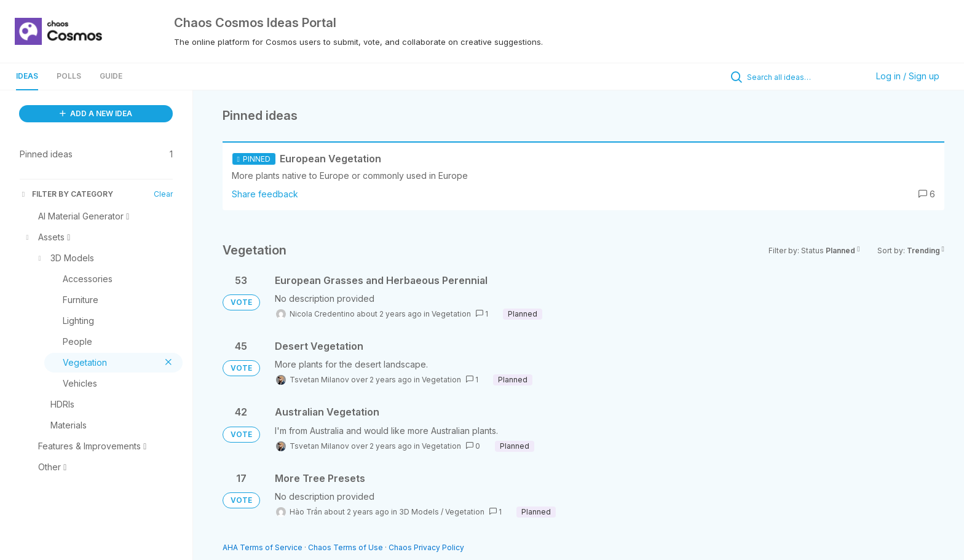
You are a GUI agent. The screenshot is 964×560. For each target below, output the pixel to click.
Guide (111, 76)
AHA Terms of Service (263, 547)
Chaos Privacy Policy (426, 547)
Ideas (27, 76)
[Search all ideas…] (804, 77)
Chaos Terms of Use (346, 547)
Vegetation (451, 314)
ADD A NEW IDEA (96, 113)
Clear (163, 194)
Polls (69, 76)
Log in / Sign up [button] (908, 76)
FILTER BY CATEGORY (66, 194)
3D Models (419, 512)
